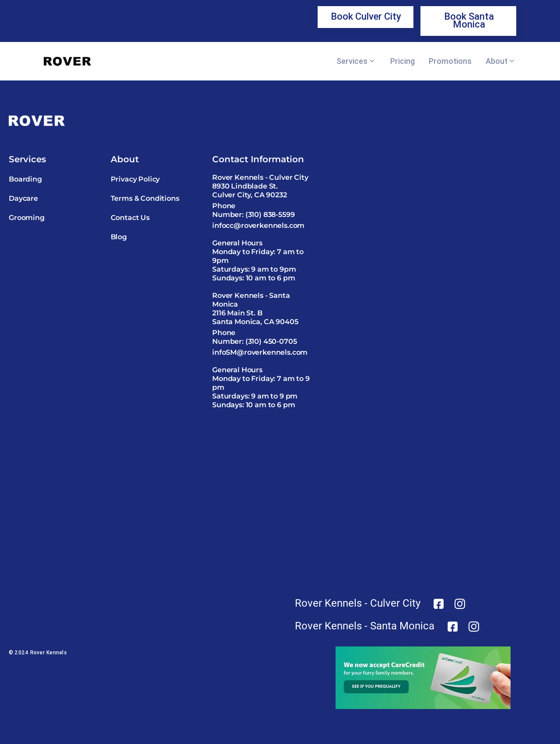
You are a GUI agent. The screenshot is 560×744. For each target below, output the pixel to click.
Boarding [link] (25, 179)
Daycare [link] (23, 198)
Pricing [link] (402, 61)
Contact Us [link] (130, 218)
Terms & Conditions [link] (145, 198)
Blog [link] (119, 237)
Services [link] (352, 61)
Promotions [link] (450, 61)
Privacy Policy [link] (135, 179)
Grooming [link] (27, 218)
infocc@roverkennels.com (258, 225)
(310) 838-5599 (270, 215)
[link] (366, 17)
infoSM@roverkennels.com (260, 352)
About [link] (497, 61)
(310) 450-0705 (271, 341)
